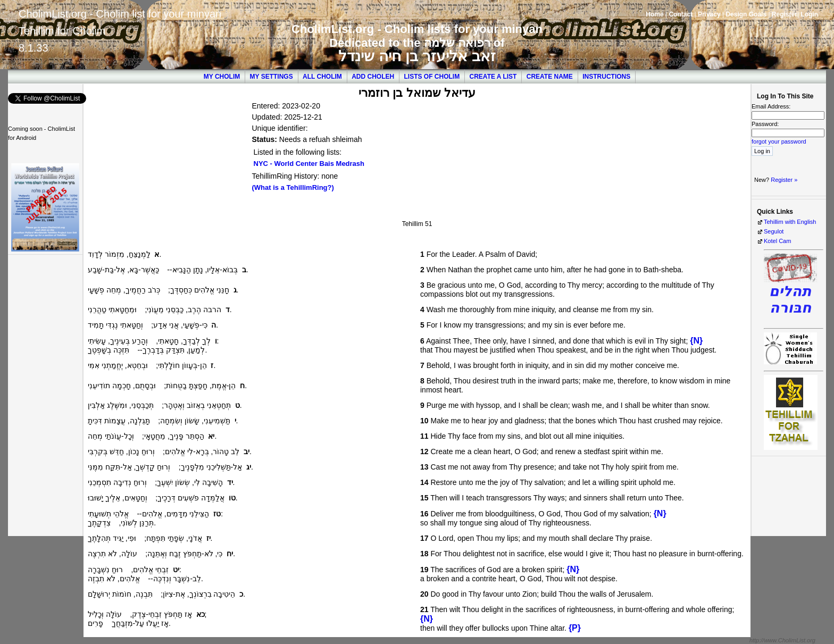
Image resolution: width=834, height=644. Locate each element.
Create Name (550, 77)
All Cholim (322, 77)
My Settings (272, 77)
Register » (784, 180)
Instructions (606, 77)
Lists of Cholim (432, 77)
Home (654, 14)
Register (785, 14)
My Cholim (222, 77)
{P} (575, 628)
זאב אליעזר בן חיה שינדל (417, 56)
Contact (681, 14)
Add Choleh (373, 77)
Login (809, 14)
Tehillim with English (790, 222)
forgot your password (779, 141)
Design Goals (746, 14)
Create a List (493, 77)
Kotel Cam (777, 241)
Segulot (774, 231)
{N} (696, 341)
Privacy (709, 14)
